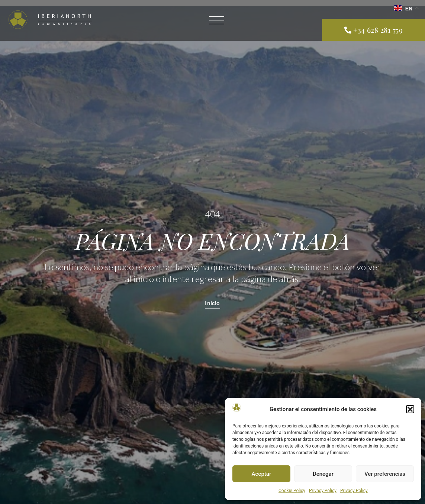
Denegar (323, 474)
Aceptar (262, 474)
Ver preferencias (385, 474)
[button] (410, 409)
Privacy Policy (323, 491)
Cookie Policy (292, 491)
